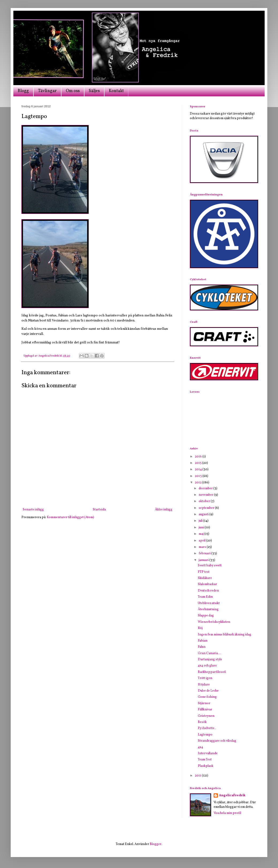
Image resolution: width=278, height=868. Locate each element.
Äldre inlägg (164, 510)
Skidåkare (205, 578)
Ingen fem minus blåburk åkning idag (225, 635)
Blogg (23, 91)
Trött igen (205, 678)
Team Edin (205, 597)
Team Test (205, 760)
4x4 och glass (207, 666)
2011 (198, 776)
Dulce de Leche (208, 691)
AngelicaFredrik (232, 795)
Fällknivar (205, 710)
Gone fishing (207, 697)
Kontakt (116, 91)
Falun (202, 647)
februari (205, 554)
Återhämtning (208, 609)
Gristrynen (206, 716)
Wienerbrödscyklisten (214, 622)
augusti (204, 514)
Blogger (156, 844)
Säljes (94, 91)
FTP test (204, 572)
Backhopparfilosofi (212, 672)
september (207, 508)
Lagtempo (205, 735)
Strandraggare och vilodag (217, 741)
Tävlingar (47, 91)
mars (203, 547)
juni (202, 528)
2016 (199, 457)
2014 (199, 469)
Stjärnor (204, 703)
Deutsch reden (208, 591)
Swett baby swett (210, 566)
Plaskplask (206, 766)
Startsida (99, 510)
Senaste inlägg (33, 510)
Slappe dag (206, 616)
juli (201, 521)
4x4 (200, 747)
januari (204, 560)
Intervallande (208, 753)
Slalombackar (207, 584)
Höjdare (204, 685)
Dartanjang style (210, 659)
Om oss (73, 91)
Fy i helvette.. (207, 728)
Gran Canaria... (209, 653)
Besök (202, 722)
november (206, 495)
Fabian (203, 641)
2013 (199, 476)
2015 (198, 463)
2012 (198, 483)
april (202, 541)
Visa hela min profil (227, 813)
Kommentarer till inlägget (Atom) (70, 517)
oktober (205, 501)
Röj (200, 628)
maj (201, 534)
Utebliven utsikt (209, 603)
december (206, 488)
